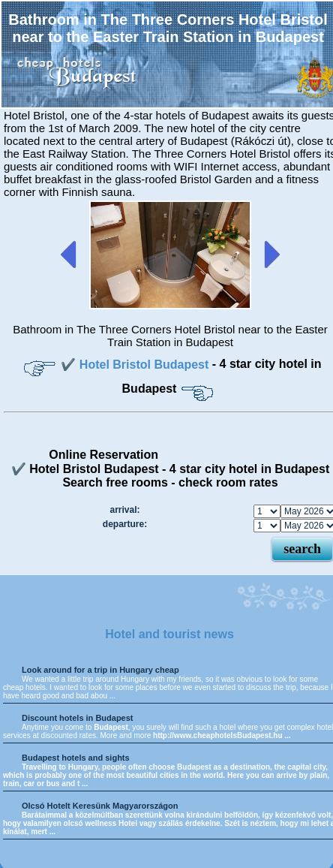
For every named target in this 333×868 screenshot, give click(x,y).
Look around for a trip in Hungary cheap (100, 670)
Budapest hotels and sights (76, 758)
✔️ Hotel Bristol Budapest (136, 365)
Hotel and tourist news (169, 634)
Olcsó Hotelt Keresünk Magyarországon (100, 806)
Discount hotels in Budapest (78, 718)
